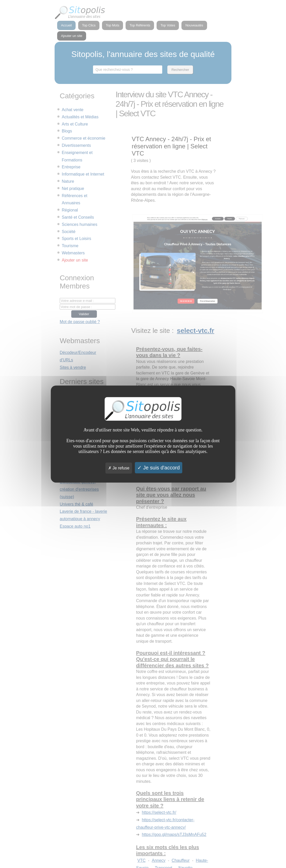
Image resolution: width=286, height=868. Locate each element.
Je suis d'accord (159, 468)
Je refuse (119, 468)
